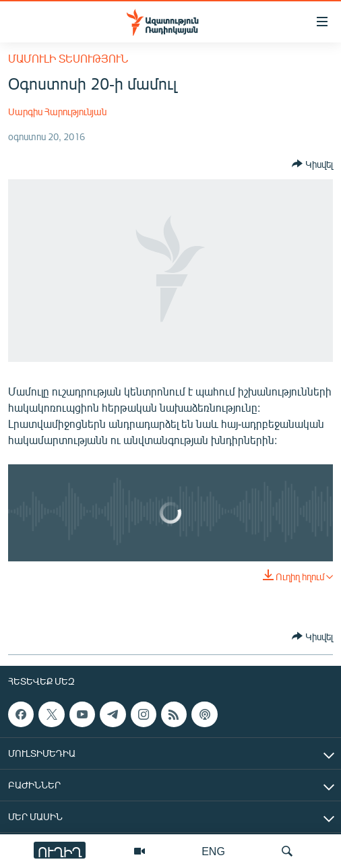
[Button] (312, 164)
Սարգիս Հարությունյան (57, 112)
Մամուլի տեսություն (68, 58)
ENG (213, 851)
